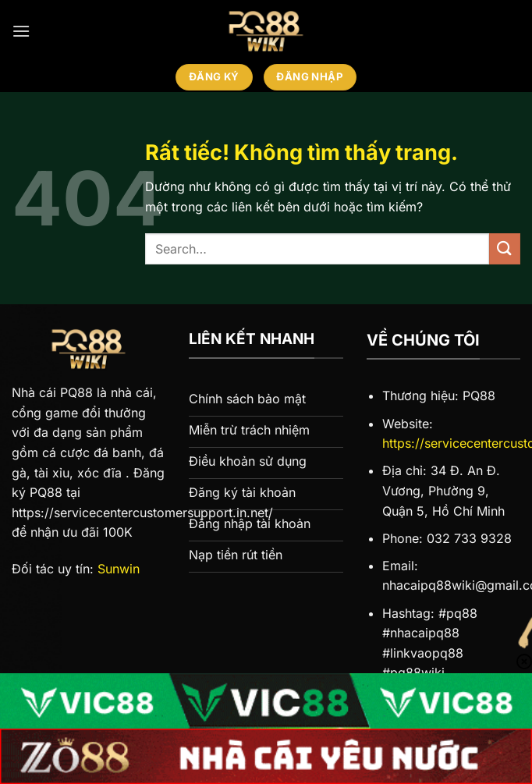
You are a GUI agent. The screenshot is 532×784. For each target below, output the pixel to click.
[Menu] (21, 31)
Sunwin (119, 569)
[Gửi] (505, 248)
